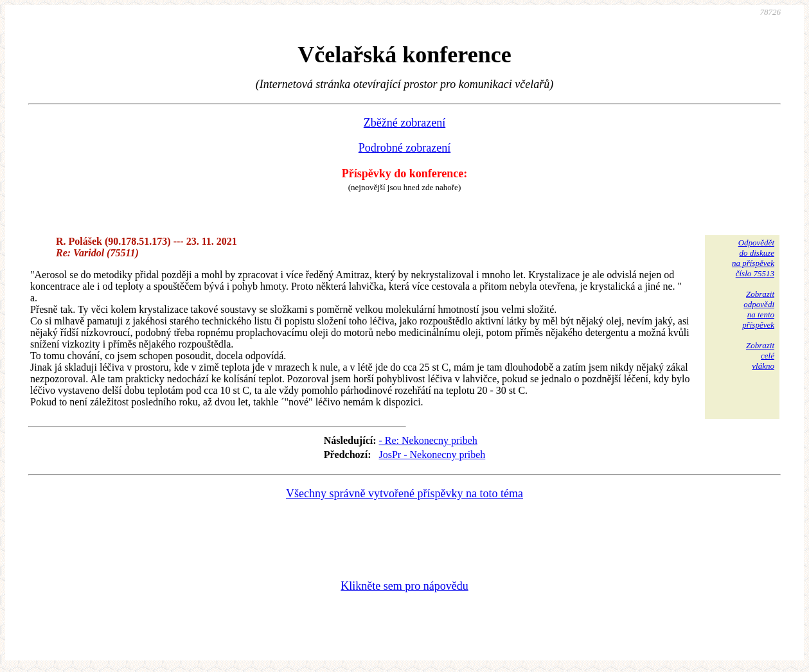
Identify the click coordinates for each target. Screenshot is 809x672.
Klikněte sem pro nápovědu (404, 586)
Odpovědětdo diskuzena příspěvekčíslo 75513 (753, 258)
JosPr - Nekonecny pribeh (432, 455)
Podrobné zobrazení (404, 148)
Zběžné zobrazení (404, 123)
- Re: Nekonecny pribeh (428, 440)
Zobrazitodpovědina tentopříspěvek (758, 309)
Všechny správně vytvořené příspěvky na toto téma (404, 493)
